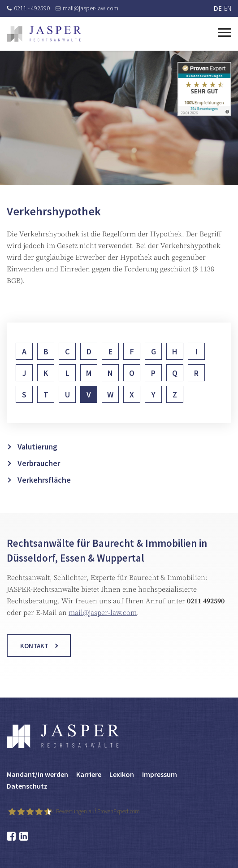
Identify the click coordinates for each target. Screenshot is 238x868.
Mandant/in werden (37, 774)
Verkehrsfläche (44, 494)
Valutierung (37, 460)
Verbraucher (39, 477)
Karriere (89, 774)
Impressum (160, 774)
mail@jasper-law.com (87, 8)
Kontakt (34, 653)
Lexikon (122, 774)
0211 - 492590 (28, 8)
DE (218, 8)
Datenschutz (27, 786)
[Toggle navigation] (225, 31)
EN (228, 8)
